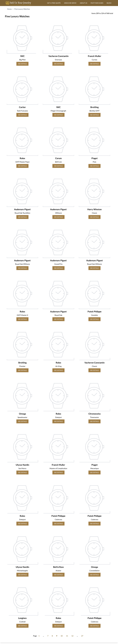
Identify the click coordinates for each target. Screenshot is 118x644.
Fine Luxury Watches (22, 9)
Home (9, 9)
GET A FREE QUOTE (54, 3)
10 (62, 636)
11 (67, 636)
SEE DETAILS (22, 64)
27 (82, 636)
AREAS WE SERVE (70, 3)
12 (72, 636)
